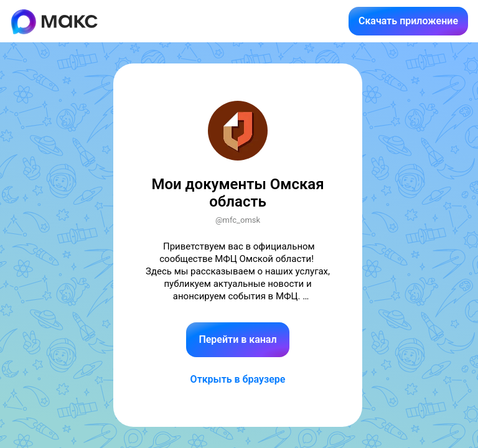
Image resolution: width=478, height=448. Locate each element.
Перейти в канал (237, 339)
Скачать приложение (408, 21)
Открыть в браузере (238, 379)
